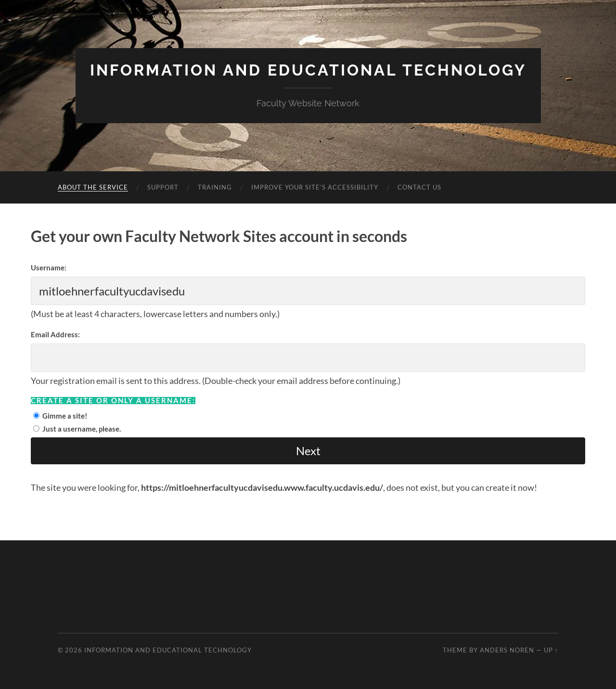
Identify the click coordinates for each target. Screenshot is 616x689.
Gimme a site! (65, 416)
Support (163, 187)
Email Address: (55, 334)
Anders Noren (507, 650)
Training (215, 187)
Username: (49, 268)
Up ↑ (551, 650)
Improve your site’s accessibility (315, 187)
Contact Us (419, 187)
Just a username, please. (82, 429)
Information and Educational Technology (308, 70)
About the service (93, 187)
